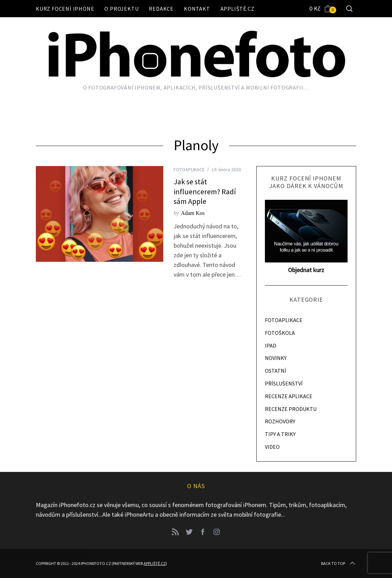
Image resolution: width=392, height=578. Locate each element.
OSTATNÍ (276, 371)
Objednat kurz (306, 270)
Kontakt (197, 9)
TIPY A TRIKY (280, 434)
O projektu (121, 9)
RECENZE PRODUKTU (291, 409)
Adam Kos (193, 213)
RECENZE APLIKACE (289, 396)
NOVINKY (276, 358)
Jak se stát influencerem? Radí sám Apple (205, 191)
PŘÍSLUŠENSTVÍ (284, 383)
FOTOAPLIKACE (189, 169)
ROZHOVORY (280, 421)
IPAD (271, 345)
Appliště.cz (238, 9)
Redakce (161, 9)
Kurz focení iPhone (65, 9)
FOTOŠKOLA (280, 333)
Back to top (339, 564)
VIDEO (272, 447)
